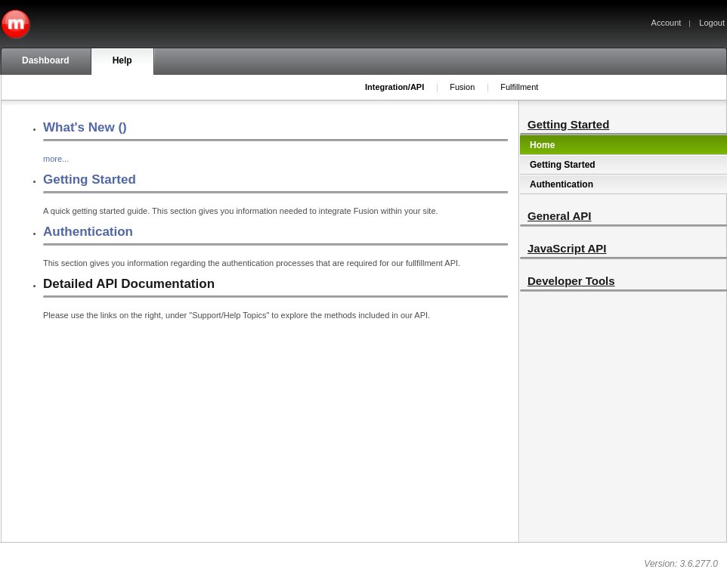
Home (542, 145)
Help (122, 60)
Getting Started (90, 179)
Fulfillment (519, 87)
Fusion (462, 87)
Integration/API (394, 87)
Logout (712, 23)
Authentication (88, 232)
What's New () (85, 127)
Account (667, 23)
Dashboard (46, 60)
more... (56, 159)
